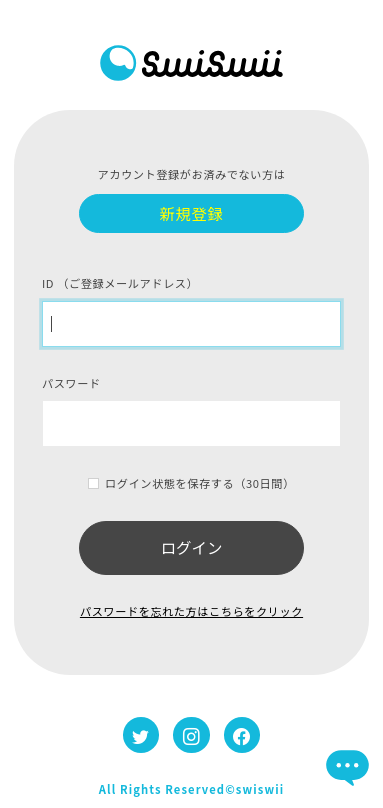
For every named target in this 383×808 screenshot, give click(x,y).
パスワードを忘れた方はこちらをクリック (191, 611)
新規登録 (192, 213)
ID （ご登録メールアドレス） (120, 283)
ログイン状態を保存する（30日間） (200, 483)
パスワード (71, 383)
